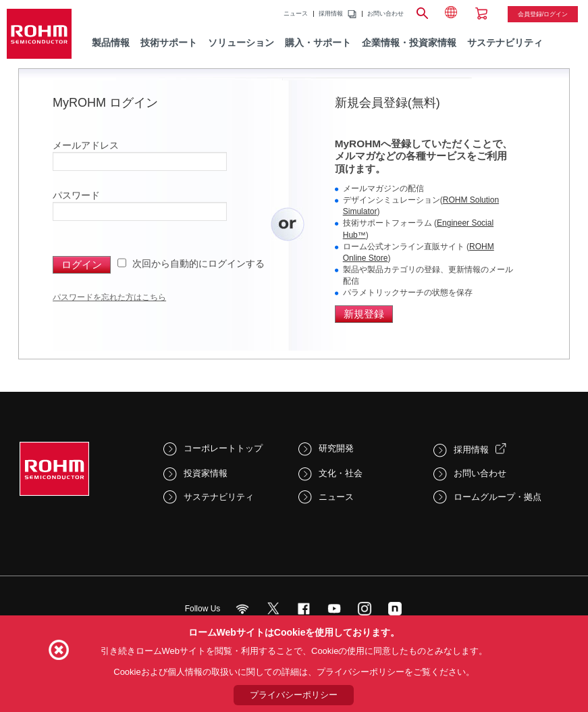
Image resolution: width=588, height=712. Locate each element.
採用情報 (331, 14)
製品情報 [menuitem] (111, 43)
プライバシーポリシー (294, 695)
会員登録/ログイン (543, 14)
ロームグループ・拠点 (498, 497)
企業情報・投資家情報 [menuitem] (409, 43)
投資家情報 (206, 473)
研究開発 (336, 448)
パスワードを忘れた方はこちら (109, 297)
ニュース (296, 14)
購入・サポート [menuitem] (318, 43)
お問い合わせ (385, 14)
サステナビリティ (219, 497)
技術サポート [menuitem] (169, 43)
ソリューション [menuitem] (241, 43)
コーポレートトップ (223, 448)
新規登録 (364, 314)
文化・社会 (341, 473)
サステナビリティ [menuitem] (505, 43)
